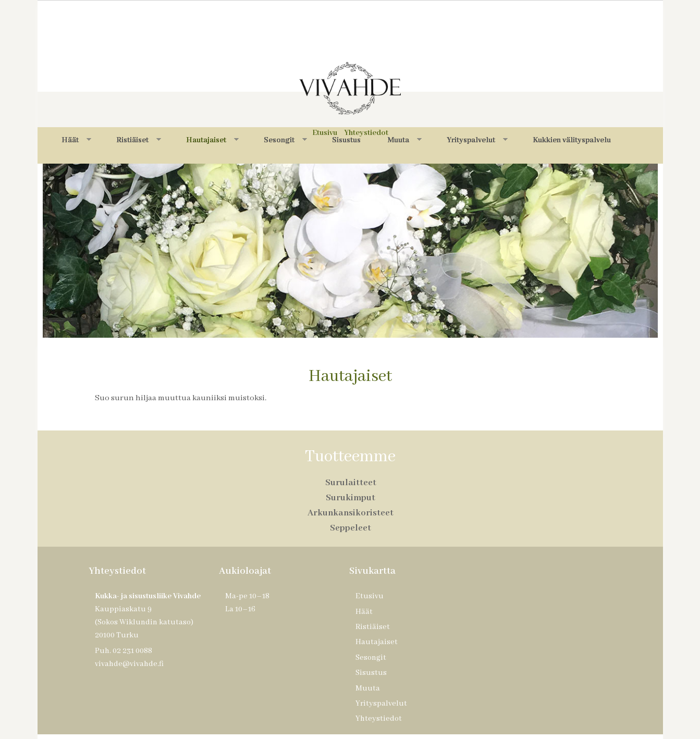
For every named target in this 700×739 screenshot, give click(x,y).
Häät (76, 140)
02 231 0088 (132, 651)
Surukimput (351, 498)
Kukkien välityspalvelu (572, 140)
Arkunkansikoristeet (351, 513)
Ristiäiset (139, 140)
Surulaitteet (351, 483)
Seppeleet (351, 528)
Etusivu (370, 596)
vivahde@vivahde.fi (129, 664)
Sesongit (285, 140)
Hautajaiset (212, 140)
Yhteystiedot (379, 719)
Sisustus (346, 140)
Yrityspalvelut (477, 140)
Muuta (405, 140)
